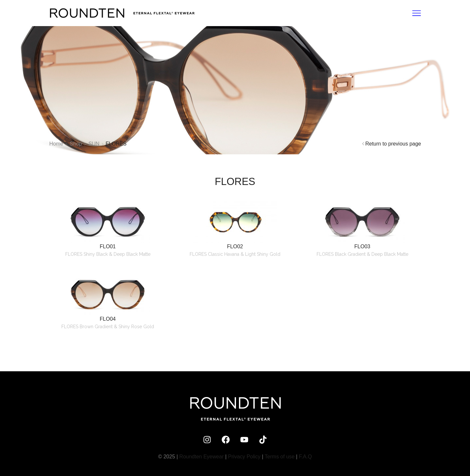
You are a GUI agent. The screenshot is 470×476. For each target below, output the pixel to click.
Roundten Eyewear (201, 457)
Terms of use (280, 457)
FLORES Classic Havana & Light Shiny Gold (235, 254)
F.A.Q (305, 457)
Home (56, 144)
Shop (76, 144)
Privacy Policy (244, 457)
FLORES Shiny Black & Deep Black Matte (108, 254)
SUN (94, 144)
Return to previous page (393, 144)
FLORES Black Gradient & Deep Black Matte (362, 254)
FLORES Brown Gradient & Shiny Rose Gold (108, 327)
